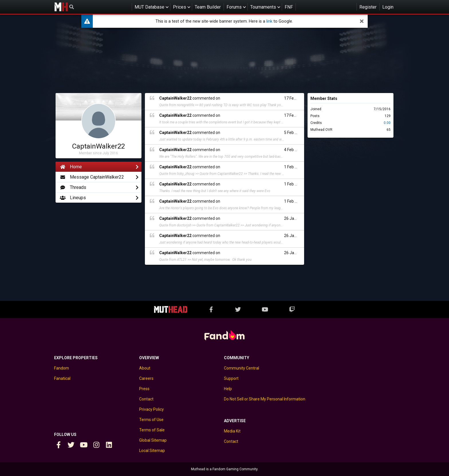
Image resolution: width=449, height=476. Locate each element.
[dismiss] (362, 21)
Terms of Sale (152, 430)
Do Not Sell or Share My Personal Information (265, 399)
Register (368, 7)
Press (144, 389)
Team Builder (208, 7)
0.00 (387, 123)
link (269, 21)
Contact (146, 399)
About (145, 368)
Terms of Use (151, 420)
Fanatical (62, 378)
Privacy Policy (151, 409)
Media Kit (232, 431)
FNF (289, 7)
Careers (146, 378)
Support (231, 378)
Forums (234, 7)
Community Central (242, 368)
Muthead (61, 7)
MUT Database (149, 7)
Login (388, 7)
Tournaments (263, 7)
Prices (180, 7)
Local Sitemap (152, 451)
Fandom (62, 368)
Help (228, 389)
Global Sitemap (153, 440)
